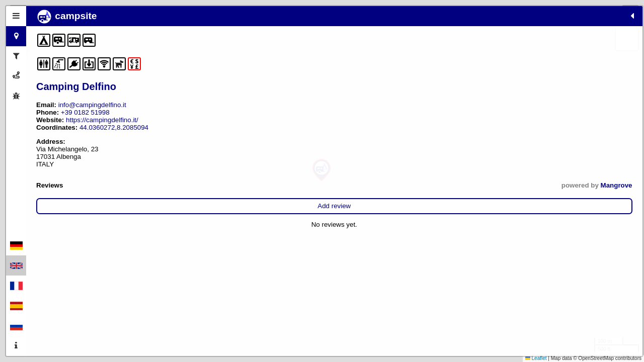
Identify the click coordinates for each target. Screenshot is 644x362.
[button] (321, 170)
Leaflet (536, 358)
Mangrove (212, 185)
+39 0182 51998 (85, 112)
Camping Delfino (76, 86)
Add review (132, 206)
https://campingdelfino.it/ (102, 120)
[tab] (16, 16)
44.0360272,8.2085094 (114, 127)
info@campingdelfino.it (92, 105)
